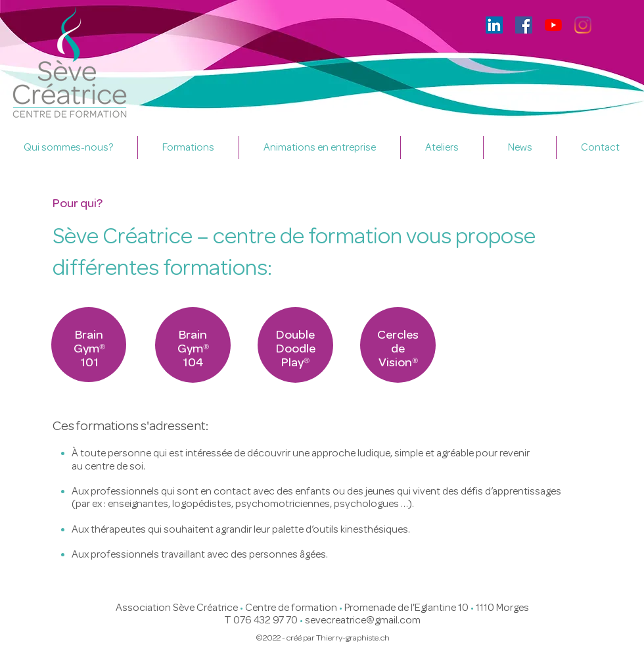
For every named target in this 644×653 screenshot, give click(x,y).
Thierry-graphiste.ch (353, 638)
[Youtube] (553, 25)
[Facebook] (524, 25)
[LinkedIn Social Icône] (494, 25)
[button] (188, 148)
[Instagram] (583, 25)
